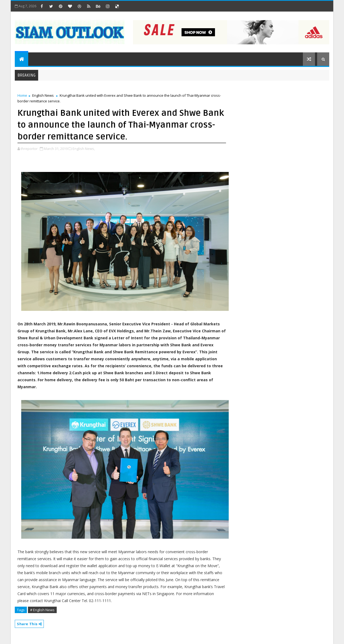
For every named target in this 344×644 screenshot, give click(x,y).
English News (43, 95)
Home (22, 95)
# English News (42, 610)
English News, (84, 149)
